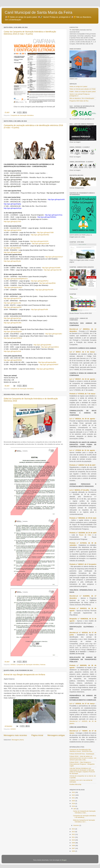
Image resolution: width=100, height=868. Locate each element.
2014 (74, 829)
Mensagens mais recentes (15, 735)
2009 (74, 843)
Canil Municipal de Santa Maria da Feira (39, 12)
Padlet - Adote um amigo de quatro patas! (83, 92)
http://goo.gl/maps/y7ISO (12, 221)
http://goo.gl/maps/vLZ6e (12, 303)
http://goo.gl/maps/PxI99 (39, 309)
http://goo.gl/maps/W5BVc (13, 338)
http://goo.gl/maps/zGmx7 (54, 257)
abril (75, 809)
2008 (74, 846)
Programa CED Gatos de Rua (79, 101)
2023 (74, 792)
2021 (74, 798)
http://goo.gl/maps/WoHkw (40, 235)
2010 (74, 840)
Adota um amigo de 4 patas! (78, 86)
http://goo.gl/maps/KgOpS (13, 332)
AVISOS (13, 665)
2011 (74, 837)
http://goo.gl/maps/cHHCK (39, 241)
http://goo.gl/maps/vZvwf (40, 244)
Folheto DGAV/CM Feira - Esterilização (82, 754)
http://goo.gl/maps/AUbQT (13, 287)
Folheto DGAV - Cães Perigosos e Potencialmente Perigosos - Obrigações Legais (82, 764)
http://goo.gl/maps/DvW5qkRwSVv (16, 279)
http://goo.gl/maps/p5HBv (43, 345)
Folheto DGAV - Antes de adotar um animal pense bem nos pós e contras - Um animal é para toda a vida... (83, 758)
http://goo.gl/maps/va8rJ (54, 334)
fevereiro (76, 825)
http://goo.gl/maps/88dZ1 (12, 248)
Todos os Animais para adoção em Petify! (83, 89)
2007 (74, 848)
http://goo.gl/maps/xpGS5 (13, 307)
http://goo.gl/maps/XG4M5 (51, 268)
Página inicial (37, 735)
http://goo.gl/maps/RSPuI (40, 281)
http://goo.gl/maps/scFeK (12, 351)
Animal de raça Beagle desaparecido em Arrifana (24, 675)
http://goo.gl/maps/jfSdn (47, 283)
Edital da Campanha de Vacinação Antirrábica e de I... (84, 821)
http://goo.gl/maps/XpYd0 (53, 270)
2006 (74, 851)
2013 (74, 832)
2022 (74, 795)
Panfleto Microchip (75, 784)
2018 (74, 803)
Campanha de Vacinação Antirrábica (22, 115)
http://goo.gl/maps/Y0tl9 (45, 233)
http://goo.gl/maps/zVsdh (12, 252)
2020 (74, 801)
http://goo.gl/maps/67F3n (12, 298)
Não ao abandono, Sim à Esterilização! (82, 98)
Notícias (43, 665)
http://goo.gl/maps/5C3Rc (13, 323)
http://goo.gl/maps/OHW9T (49, 365)
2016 (74, 806)
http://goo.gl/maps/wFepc (13, 318)
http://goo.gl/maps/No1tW (44, 290)
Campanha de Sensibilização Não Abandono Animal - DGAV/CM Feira (81, 750)
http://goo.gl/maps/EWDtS (13, 360)
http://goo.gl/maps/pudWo (47, 362)
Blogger (64, 860)
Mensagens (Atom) (18, 740)
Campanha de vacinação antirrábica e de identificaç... (84, 816)
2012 (74, 834)
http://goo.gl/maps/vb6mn (50, 347)
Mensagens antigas (56, 735)
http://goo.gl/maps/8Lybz (12, 261)
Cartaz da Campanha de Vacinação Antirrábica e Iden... (84, 812)
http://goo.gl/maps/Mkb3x (45, 369)
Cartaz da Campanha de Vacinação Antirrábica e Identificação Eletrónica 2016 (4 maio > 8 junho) (30, 33)
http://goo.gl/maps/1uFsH (13, 230)
